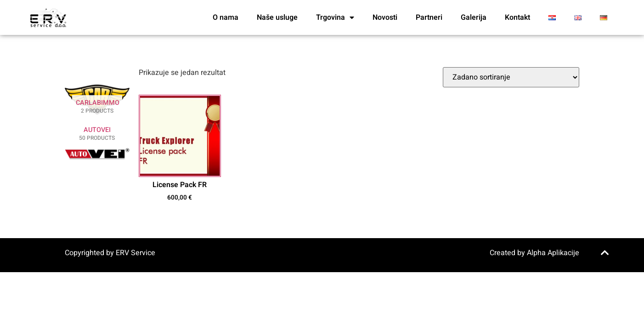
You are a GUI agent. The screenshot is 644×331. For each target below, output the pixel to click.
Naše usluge (277, 17)
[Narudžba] (511, 77)
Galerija (474, 17)
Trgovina (335, 17)
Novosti (385, 17)
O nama (226, 17)
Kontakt (517, 17)
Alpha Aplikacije (553, 253)
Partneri (429, 17)
